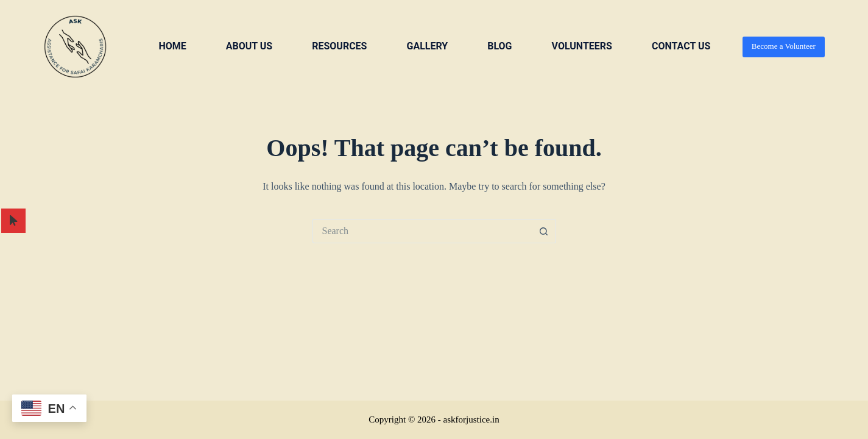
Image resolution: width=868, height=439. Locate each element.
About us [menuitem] (249, 46)
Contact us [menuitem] (681, 46)
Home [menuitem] (172, 46)
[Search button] (544, 231)
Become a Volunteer (784, 46)
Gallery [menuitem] (427, 46)
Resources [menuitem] (339, 46)
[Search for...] (422, 231)
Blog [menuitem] (499, 46)
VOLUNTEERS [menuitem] (582, 46)
